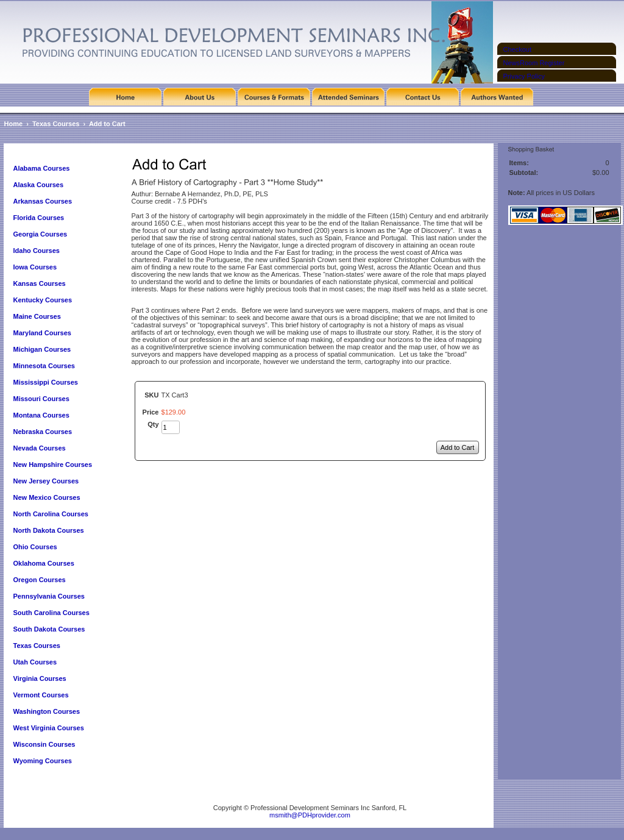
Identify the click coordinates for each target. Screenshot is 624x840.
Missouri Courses (41, 399)
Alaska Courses (40, 185)
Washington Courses (47, 711)
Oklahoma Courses (44, 563)
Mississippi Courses (46, 382)
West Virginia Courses (49, 728)
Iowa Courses (35, 267)
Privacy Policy (524, 76)
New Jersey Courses (46, 481)
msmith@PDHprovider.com (310, 815)
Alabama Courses (42, 168)
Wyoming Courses (43, 761)
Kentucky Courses (43, 300)
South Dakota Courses (49, 629)
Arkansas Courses (43, 201)
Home (14, 124)
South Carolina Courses (51, 613)
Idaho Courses (37, 251)
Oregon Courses (40, 580)
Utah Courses (35, 662)
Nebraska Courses (43, 432)
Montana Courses (41, 415)
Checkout (517, 49)
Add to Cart (107, 124)
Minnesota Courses (44, 366)
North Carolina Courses (51, 514)
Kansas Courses (40, 283)
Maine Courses (37, 316)
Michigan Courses (42, 349)
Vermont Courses (41, 695)
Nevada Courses (40, 448)
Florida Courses (39, 218)
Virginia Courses (41, 678)
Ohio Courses (35, 547)
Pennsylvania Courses (49, 596)
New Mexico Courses (47, 497)
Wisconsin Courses (44, 744)
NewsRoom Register (534, 63)
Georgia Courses (41, 234)
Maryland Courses (42, 333)
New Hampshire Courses (53, 464)
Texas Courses (56, 124)
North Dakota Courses (49, 530)
